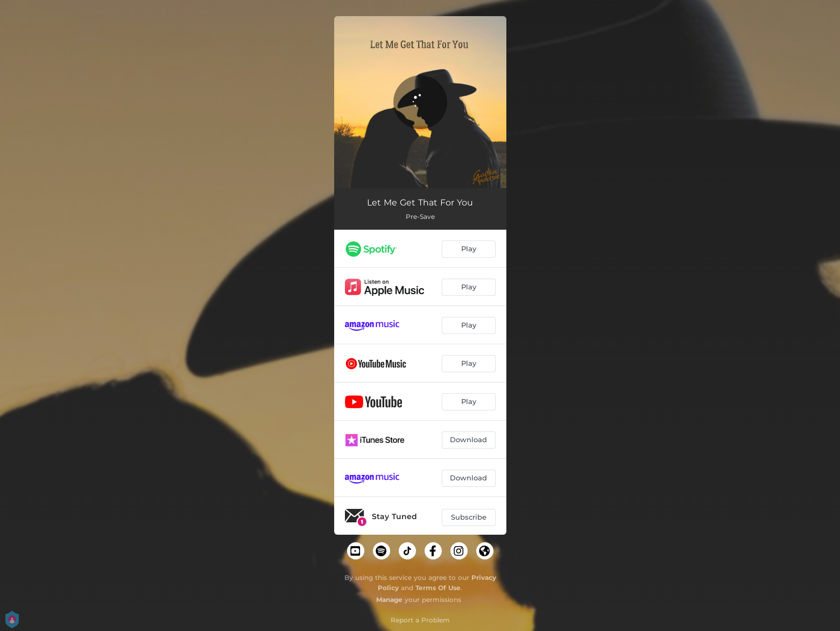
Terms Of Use (438, 588)
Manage (389, 600)
